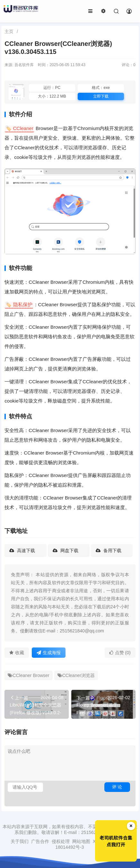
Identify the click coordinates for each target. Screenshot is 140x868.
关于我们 (20, 841)
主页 (9, 31)
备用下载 (112, 551)
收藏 (17, 653)
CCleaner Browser (28, 675)
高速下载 (25, 551)
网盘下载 (69, 551)
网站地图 (81, 841)
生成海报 (49, 653)
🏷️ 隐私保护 (19, 304)
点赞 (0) (120, 653)
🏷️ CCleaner (19, 128)
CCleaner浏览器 (76, 675)
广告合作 (40, 841)
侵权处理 (61, 841)
